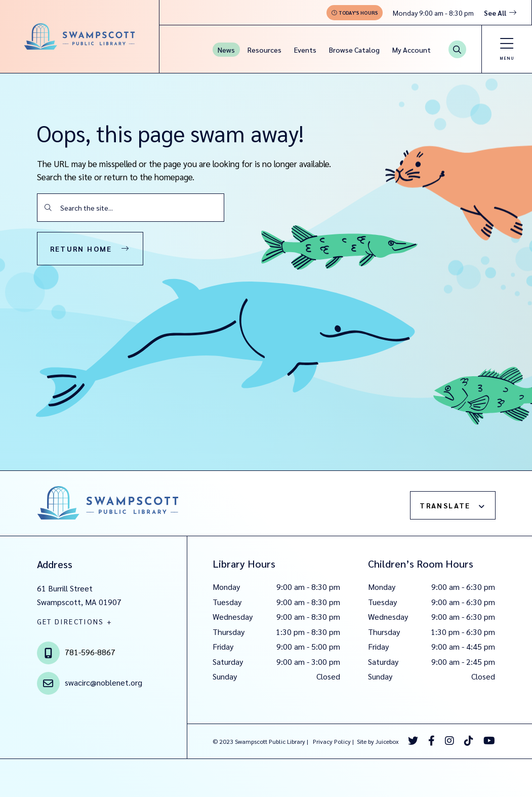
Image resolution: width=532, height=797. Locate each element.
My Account (412, 50)
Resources (264, 50)
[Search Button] (457, 49)
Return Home (81, 249)
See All (495, 13)
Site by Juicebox (378, 741)
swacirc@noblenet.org (104, 682)
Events (305, 50)
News (226, 50)
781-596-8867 (90, 652)
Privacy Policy (332, 741)
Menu (507, 58)
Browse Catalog (354, 50)
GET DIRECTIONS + (75, 621)
